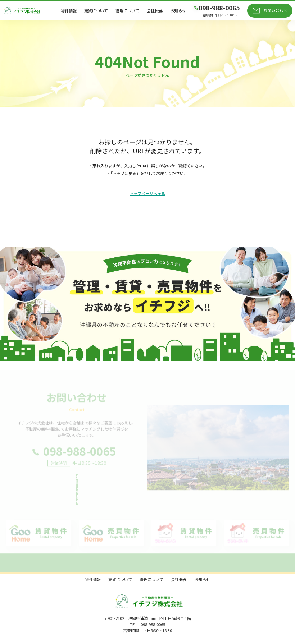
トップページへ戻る (147, 194)
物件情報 (69, 11)
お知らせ (178, 11)
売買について (96, 11)
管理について (127, 11)
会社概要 (155, 11)
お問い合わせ (276, 10)
